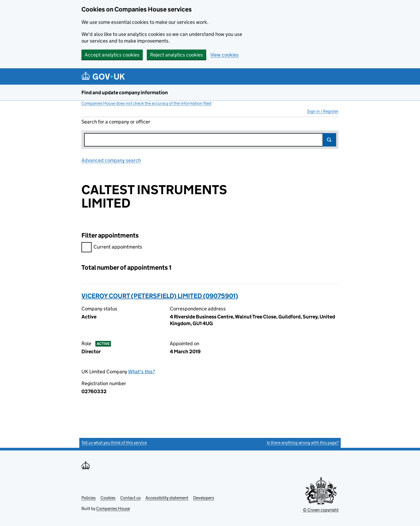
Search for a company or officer (116, 122)
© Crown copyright (321, 510)
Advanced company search (111, 160)
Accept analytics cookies (112, 55)
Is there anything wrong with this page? (303, 443)
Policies (89, 498)
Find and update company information (125, 93)
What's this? (142, 372)
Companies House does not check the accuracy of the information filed (146, 103)
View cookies (224, 55)
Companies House (113, 508)
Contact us (130, 498)
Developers (204, 498)
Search (329, 140)
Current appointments (112, 248)
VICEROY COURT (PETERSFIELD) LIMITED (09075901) (160, 296)
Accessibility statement (167, 498)
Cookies (108, 498)
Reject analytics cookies (177, 55)
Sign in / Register (323, 111)
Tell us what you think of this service (114, 443)
